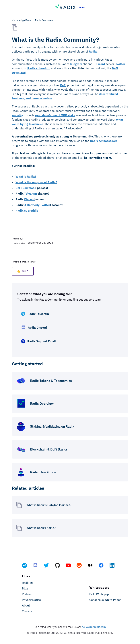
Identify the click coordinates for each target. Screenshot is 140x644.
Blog (25, 588)
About (26, 605)
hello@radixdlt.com (94, 627)
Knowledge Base (21, 20)
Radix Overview (44, 20)
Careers (27, 611)
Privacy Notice (31, 600)
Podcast (27, 594)
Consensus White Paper (105, 600)
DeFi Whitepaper (100, 594)
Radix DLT (28, 583)
